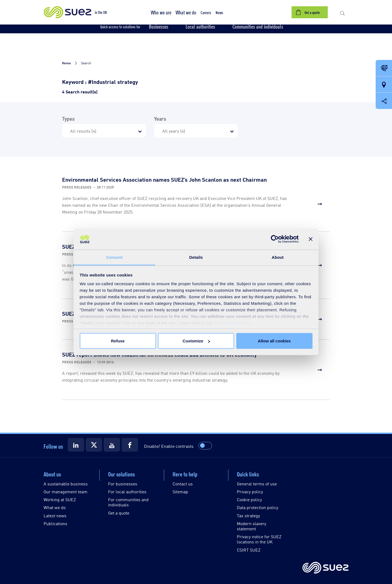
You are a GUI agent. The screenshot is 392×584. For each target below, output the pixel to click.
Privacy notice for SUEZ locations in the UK (259, 539)
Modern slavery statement (252, 526)
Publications (55, 523)
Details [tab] (196, 257)
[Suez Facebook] (130, 445)
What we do (55, 507)
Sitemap (180, 492)
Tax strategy (248, 515)
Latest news (55, 515)
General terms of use (257, 484)
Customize (196, 341)
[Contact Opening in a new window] (384, 68)
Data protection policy (258, 507)
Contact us (183, 484)
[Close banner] (311, 239)
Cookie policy (249, 499)
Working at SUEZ (60, 499)
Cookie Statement (232, 323)
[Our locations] (384, 85)
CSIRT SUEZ (249, 550)
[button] (161, 12)
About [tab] (278, 257)
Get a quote (119, 513)
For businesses (123, 484)
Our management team (65, 492)
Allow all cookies (274, 341)
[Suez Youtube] (112, 445)
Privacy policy (250, 492)
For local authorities (127, 492)
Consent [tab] (114, 257)
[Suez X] (94, 445)
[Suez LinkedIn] (76, 445)
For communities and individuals (128, 502)
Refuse (118, 341)
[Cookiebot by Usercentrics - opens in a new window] (275, 239)
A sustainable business (66, 484)
